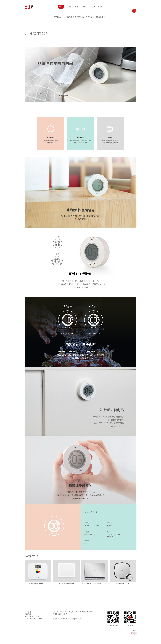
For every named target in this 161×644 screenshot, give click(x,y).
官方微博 (28, 612)
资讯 (100, 7)
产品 (61, 7)
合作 (85, 7)
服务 (76, 7)
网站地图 (78, 619)
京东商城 (28, 614)
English (71, 619)
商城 (93, 7)
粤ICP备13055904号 (60, 614)
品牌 (69, 7)
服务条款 (56, 619)
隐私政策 (64, 619)
